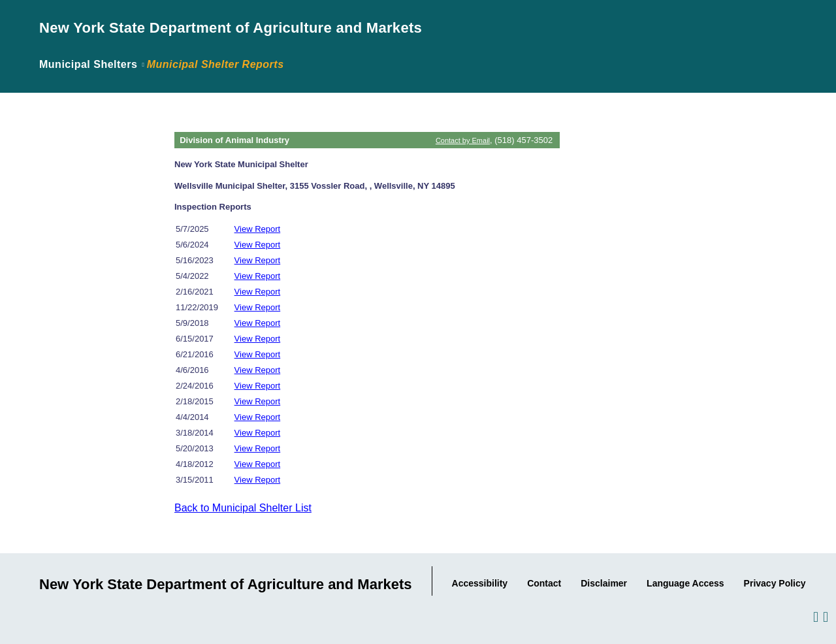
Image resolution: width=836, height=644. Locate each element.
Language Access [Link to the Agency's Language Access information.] (685, 583)
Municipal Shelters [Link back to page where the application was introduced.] (88, 64)
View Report (258, 229)
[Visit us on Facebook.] (815, 616)
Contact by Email (463, 140)
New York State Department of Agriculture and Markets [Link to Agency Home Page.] (231, 28)
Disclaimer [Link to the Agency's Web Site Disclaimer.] (604, 583)
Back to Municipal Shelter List (243, 508)
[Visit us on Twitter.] (825, 616)
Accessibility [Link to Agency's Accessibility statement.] (480, 583)
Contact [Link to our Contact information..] (544, 583)
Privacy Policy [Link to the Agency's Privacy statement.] (775, 583)
